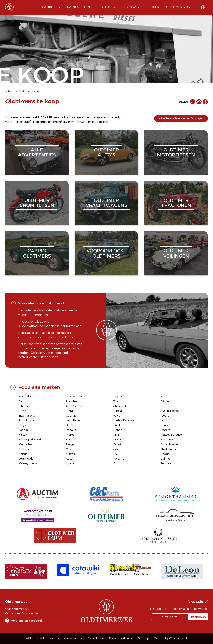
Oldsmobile (26, 458)
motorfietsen (42, 122)
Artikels (49, 7)
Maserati (166, 430)
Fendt (117, 444)
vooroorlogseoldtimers (106, 253)
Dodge (165, 454)
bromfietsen (61, 122)
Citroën (165, 401)
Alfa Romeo (74, 406)
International (27, 415)
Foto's (106, 7)
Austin (70, 458)
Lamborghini (169, 420)
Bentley (71, 425)
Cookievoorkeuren (121, 638)
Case (69, 449)
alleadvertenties (37, 152)
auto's (28, 122)
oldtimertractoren (176, 203)
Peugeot (72, 444)
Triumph (119, 401)
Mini (116, 435)
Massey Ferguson (172, 435)
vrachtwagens (81, 122)
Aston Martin (169, 444)
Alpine (70, 463)
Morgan (71, 435)
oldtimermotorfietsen (176, 152)
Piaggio (165, 463)
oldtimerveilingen (176, 253)
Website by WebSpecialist (171, 638)
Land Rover (73, 420)
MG (163, 396)
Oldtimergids (178, 7)
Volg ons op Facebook (27, 621)
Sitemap (144, 638)
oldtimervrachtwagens (106, 203)
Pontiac (24, 430)
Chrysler (24, 425)
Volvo (117, 415)
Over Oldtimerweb (18, 609)
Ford (21, 401)
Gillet (117, 449)
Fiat (163, 406)
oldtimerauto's (106, 152)
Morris (117, 439)
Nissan (23, 435)
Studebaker (168, 449)
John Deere (26, 406)
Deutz (164, 425)
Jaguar (118, 396)
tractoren (103, 122)
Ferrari (70, 411)
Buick (117, 425)
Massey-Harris (28, 463)
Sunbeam (25, 449)
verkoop (120, 117)
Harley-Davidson (124, 420)
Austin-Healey (170, 411)
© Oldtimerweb (35, 638)
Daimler (166, 458)
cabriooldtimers (37, 253)
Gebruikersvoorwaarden (66, 638)
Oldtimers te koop (29, 91)
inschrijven (198, 617)
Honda (118, 430)
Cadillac (71, 415)
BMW (22, 411)
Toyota (165, 415)
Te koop (129, 7)
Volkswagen (74, 396)
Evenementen (78, 7)
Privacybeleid (95, 638)
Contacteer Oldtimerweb (22, 613)
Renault (71, 430)
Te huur (153, 7)
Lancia (118, 411)
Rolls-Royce (26, 420)
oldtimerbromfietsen (37, 203)
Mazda (70, 454)
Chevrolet (120, 406)
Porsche (71, 401)
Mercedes (25, 396)
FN (115, 454)
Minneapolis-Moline (31, 439)
